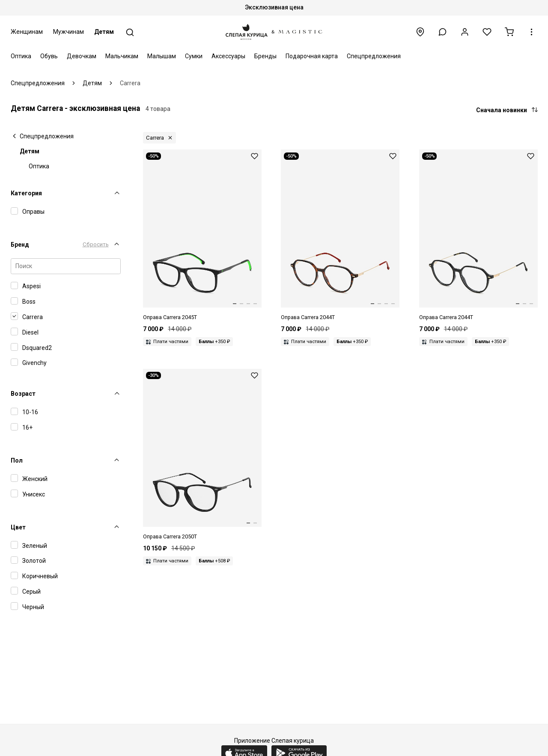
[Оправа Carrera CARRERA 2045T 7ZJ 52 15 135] (202, 236)
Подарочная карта (312, 56)
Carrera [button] (155, 138)
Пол (17, 460)
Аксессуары (228, 56)
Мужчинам (68, 32)
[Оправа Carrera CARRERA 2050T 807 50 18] (202, 455)
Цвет (18, 527)
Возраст (23, 394)
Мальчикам (122, 56)
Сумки (194, 56)
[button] (442, 32)
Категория (26, 193)
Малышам (162, 56)
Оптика (21, 56)
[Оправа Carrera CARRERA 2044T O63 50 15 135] (340, 236)
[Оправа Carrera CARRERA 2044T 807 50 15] (478, 236)
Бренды (265, 56)
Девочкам (82, 56)
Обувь (49, 56)
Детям (104, 32)
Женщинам (27, 32)
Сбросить (96, 244)
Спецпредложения (374, 56)
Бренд (20, 245)
